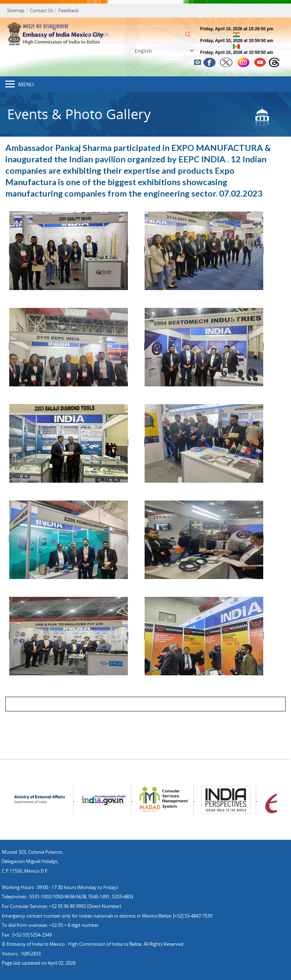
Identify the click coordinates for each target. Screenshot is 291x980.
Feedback (69, 10)
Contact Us (41, 10)
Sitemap (16, 10)
